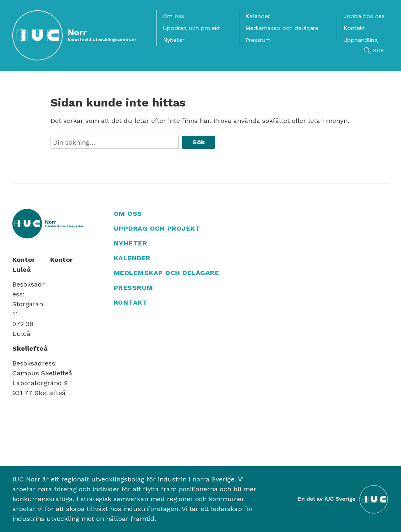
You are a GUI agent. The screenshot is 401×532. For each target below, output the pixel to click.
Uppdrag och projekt (192, 28)
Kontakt (354, 28)
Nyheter (174, 40)
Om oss (174, 16)
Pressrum (258, 40)
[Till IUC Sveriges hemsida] (343, 498)
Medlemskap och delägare (282, 28)
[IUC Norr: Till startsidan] (74, 35)
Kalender (258, 16)
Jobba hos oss (364, 16)
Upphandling (361, 40)
